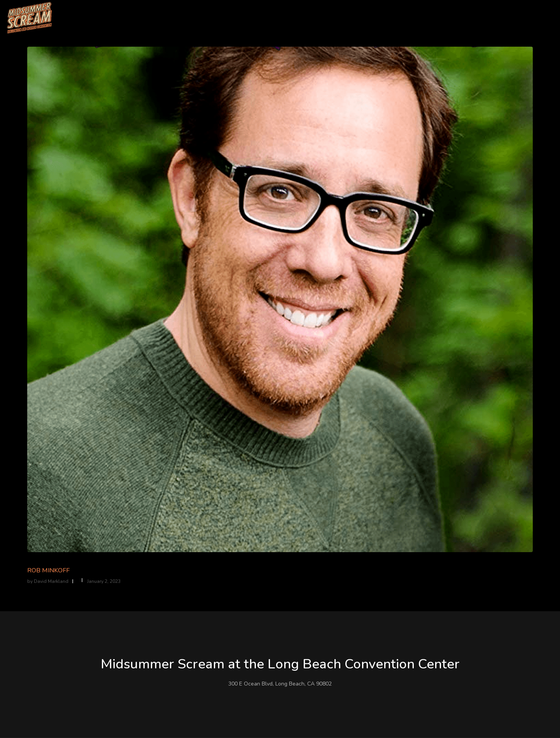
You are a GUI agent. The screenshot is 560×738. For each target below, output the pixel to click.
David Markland (51, 581)
